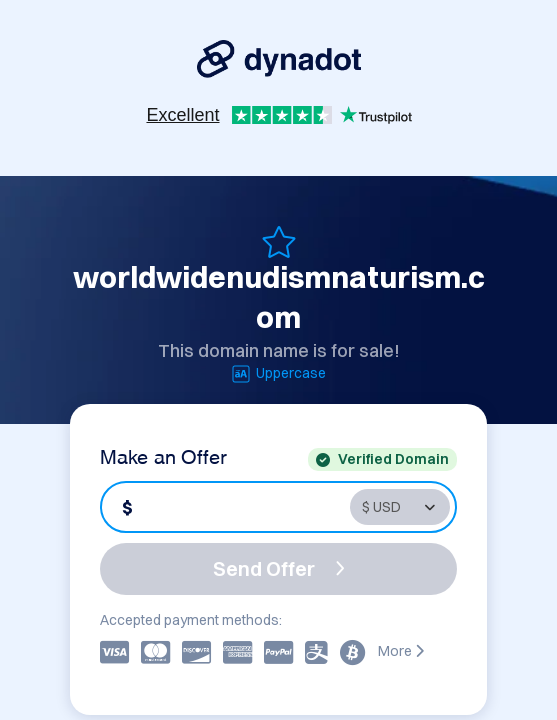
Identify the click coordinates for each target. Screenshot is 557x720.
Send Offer (279, 568)
